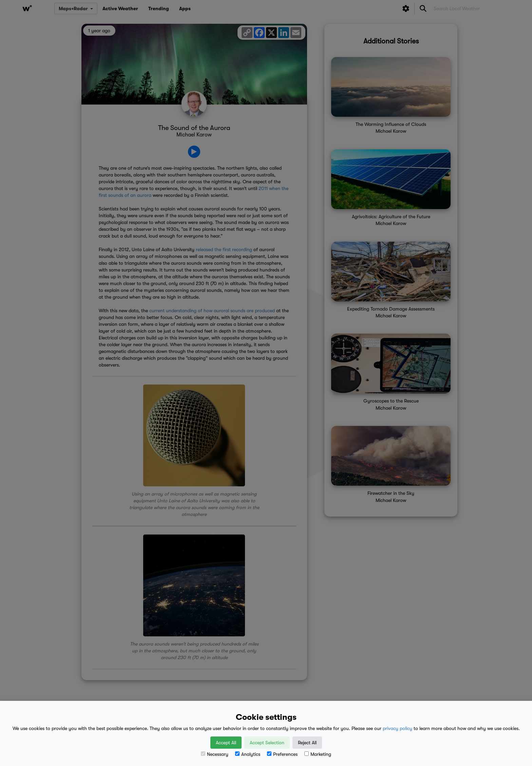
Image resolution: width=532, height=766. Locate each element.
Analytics (248, 754)
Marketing (318, 754)
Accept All (226, 743)
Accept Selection (267, 743)
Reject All (307, 743)
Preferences (282, 754)
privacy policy (397, 728)
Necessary (215, 754)
